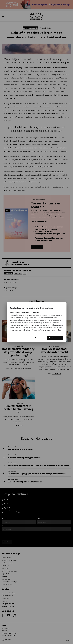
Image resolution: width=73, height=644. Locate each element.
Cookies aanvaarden (55, 338)
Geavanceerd (39, 338)
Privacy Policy (56, 330)
